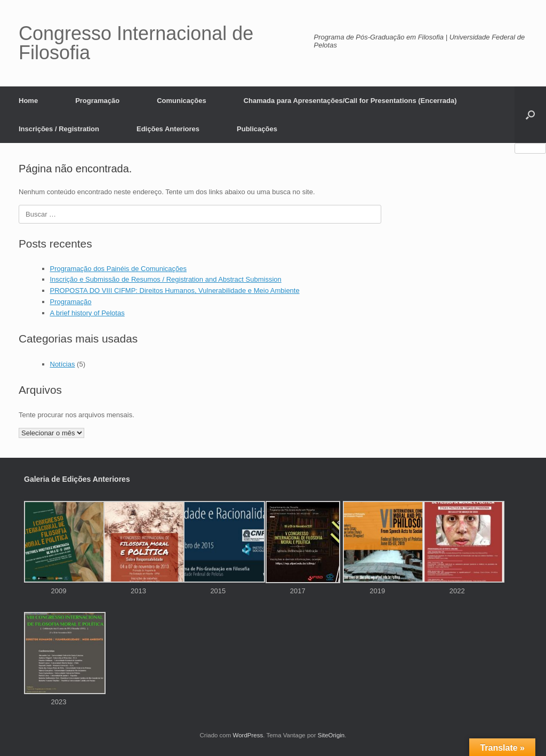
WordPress (248, 735)
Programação (97, 101)
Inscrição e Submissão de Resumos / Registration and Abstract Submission (166, 279)
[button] (530, 115)
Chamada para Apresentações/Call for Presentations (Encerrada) (350, 101)
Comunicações (181, 101)
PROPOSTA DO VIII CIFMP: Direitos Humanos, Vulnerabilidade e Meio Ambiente (175, 291)
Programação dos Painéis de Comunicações (119, 269)
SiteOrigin (331, 735)
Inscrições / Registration (59, 129)
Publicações (257, 129)
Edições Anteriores (168, 129)
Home (28, 101)
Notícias (63, 364)
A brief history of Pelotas (87, 313)
